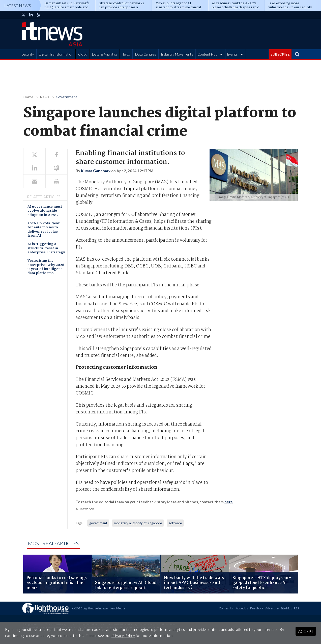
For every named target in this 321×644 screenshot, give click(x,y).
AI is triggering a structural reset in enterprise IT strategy (46, 249)
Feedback (257, 608)
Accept (306, 631)
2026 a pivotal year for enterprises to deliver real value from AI (44, 230)
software (175, 523)
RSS (296, 608)
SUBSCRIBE (280, 54)
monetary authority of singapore (138, 523)
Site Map (286, 608)
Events (232, 54)
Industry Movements (177, 54)
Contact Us (226, 608)
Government (66, 97)
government (98, 523)
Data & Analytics (105, 54)
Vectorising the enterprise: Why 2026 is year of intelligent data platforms (46, 267)
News (45, 97)
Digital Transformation (56, 54)
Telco (126, 54)
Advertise (272, 608)
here (229, 502)
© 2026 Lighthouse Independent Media (98, 608)
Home (28, 97)
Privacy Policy (123, 636)
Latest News (18, 5)
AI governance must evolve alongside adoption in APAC (45, 211)
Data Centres (146, 54)
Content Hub (207, 54)
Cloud (83, 54)
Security (28, 54)
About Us (242, 608)
